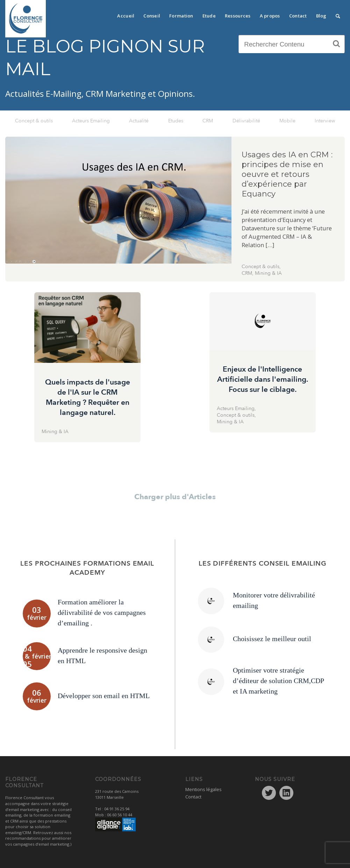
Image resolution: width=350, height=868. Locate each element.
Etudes (176, 121)
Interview (325, 121)
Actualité (139, 121)
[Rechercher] (338, 14)
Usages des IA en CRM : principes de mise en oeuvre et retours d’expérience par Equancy (287, 174)
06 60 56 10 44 (120, 815)
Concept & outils (34, 121)
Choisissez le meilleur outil (272, 639)
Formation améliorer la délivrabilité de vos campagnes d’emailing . (102, 612)
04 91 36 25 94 (117, 809)
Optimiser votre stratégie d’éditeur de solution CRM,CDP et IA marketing (278, 681)
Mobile (287, 121)
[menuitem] (126, 14)
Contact (193, 797)
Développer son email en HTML (104, 696)
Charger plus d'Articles (175, 497)
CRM (208, 121)
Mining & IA (268, 273)
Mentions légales (203, 789)
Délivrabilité (246, 121)
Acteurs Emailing (91, 121)
